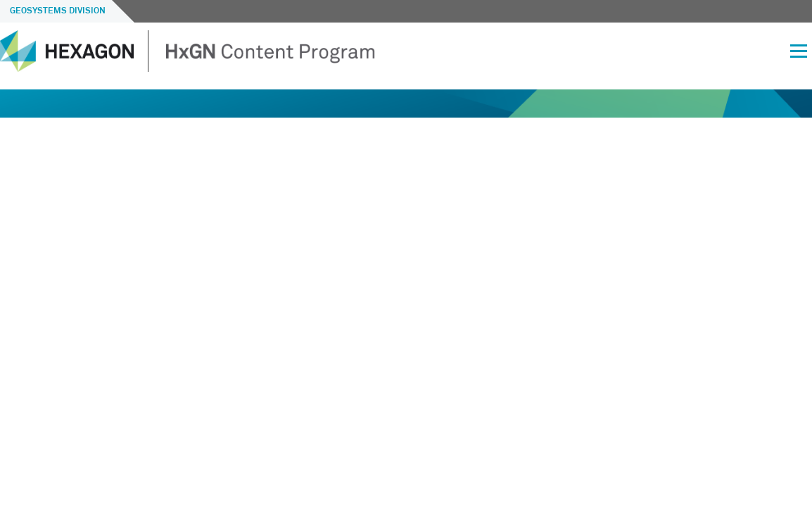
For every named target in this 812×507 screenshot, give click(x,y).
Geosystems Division (58, 11)
